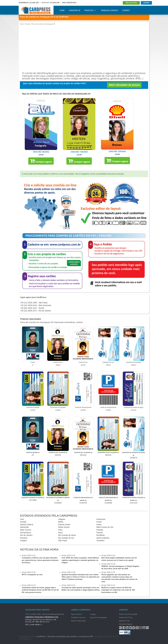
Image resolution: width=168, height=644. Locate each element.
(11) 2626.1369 (55, 3)
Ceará (99, 522)
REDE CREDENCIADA (69, 3)
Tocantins (100, 540)
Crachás (28, 24)
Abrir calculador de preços (124, 85)
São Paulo (63, 540)
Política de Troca (126, 617)
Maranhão (24, 527)
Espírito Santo (64, 525)
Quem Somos (77, 614)
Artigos (93, 614)
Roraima (24, 538)
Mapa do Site (124, 621)
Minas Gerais (64, 527)
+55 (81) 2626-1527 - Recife (32, 308)
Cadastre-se (75, 10)
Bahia (61, 522)
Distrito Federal (27, 525)
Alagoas (62, 519)
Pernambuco (26, 533)
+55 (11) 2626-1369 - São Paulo (34, 303)
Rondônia (100, 535)
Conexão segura (126, 624)
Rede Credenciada (78, 621)
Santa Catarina (103, 538)
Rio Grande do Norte (67, 535)
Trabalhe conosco (78, 617)
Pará (60, 530)
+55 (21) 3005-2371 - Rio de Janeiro (36, 311)
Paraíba (100, 530)
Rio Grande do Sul (66, 538)
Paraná (99, 533)
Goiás (99, 525)
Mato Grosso (26, 530)
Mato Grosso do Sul (105, 527)
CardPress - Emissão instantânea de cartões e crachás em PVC (65, 636)
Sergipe (23, 540)
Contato (126, 10)
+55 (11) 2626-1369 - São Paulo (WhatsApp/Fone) (45, 614)
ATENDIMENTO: (24, 3)
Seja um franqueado (99, 617)
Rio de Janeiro (26, 535)
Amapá (23, 522)
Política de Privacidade (128, 614)
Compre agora (41, 161)
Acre (22, 519)
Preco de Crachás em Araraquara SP (43, 24)
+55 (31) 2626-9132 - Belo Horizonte (36, 305)
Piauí (60, 533)
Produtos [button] (90, 10)
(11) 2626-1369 (34, 3)
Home (62, 10)
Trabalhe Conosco (110, 10)
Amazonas (101, 519)
